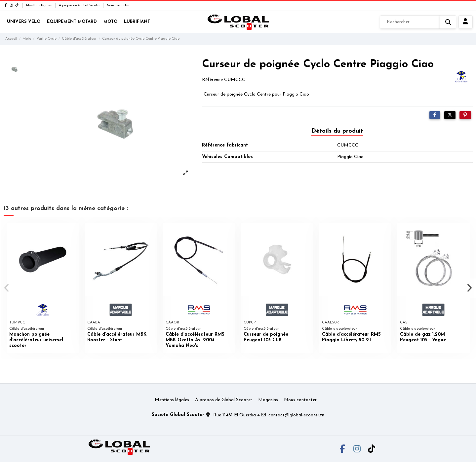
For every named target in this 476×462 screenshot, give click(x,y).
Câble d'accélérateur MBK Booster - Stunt (117, 337)
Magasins (268, 400)
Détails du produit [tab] (337, 131)
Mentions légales (40, 5)
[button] (7, 288)
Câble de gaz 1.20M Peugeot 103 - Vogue (423, 337)
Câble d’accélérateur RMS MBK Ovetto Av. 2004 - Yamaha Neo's (195, 340)
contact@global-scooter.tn (296, 415)
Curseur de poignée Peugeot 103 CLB (266, 337)
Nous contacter (118, 5)
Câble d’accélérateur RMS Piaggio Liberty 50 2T (351, 337)
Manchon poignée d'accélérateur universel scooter (36, 340)
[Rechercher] (418, 22)
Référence (212, 80)
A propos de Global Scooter (80, 5)
